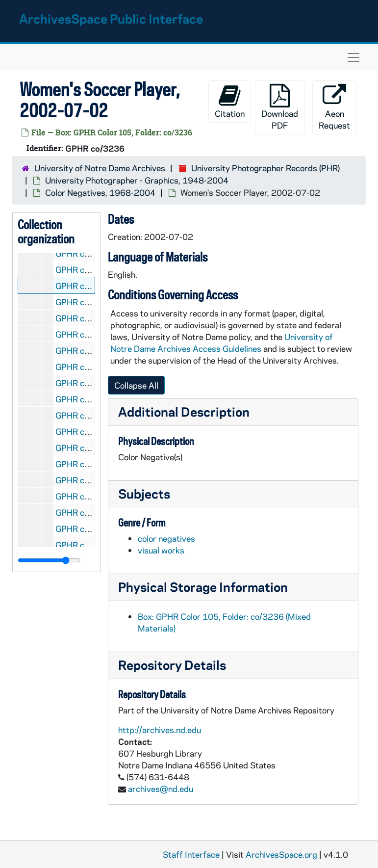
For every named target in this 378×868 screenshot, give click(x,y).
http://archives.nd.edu (160, 730)
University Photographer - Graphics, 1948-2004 (137, 180)
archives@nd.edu (161, 789)
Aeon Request (334, 107)
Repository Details (172, 665)
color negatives (166, 538)
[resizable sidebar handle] (49, 560)
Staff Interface (191, 854)
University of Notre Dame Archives (100, 168)
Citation (230, 101)
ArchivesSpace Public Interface (111, 18)
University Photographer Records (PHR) (265, 168)
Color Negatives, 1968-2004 (100, 192)
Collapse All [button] (136, 385)
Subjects (144, 493)
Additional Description (184, 411)
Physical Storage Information (203, 587)
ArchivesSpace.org (281, 854)
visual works (161, 550)
